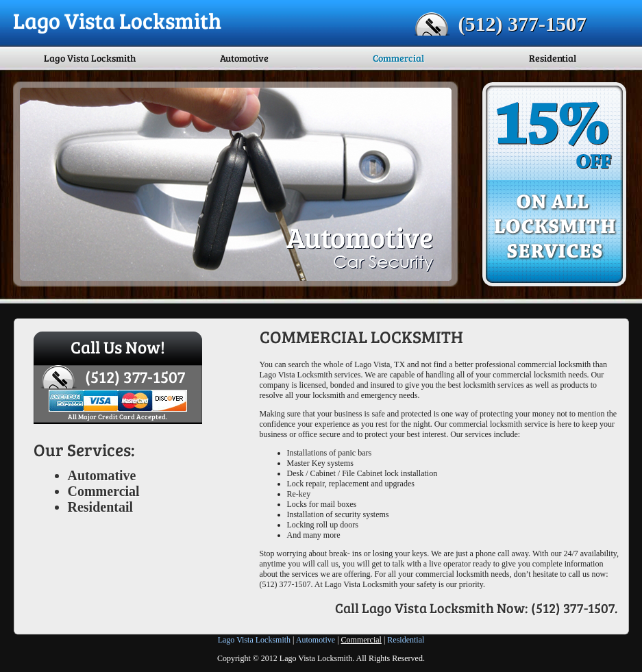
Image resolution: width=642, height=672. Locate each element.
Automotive (244, 58)
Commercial (398, 58)
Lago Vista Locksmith (90, 58)
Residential (553, 58)
